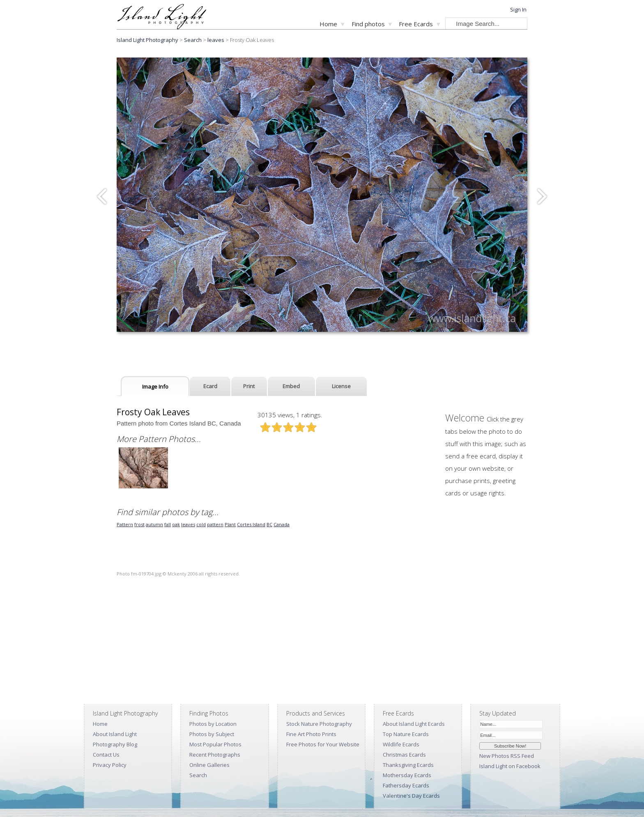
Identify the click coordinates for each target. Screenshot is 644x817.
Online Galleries (209, 765)
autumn (154, 524)
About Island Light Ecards (414, 724)
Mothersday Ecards (407, 775)
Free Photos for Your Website (323, 744)
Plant (230, 524)
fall (168, 524)
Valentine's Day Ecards (411, 796)
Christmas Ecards (404, 755)
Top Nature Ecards (406, 734)
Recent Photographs (215, 755)
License (341, 386)
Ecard (210, 386)
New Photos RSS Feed (507, 756)
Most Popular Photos (215, 744)
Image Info (155, 387)
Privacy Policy (110, 765)
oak (176, 524)
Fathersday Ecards (406, 785)
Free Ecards (416, 24)
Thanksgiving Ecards (408, 765)
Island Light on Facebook (510, 766)
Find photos (368, 24)
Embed (291, 386)
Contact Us (106, 755)
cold (201, 524)
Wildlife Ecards (401, 744)
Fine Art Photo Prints (311, 734)
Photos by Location (213, 724)
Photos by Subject (212, 734)
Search (198, 775)
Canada (282, 524)
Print (249, 386)
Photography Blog (115, 744)
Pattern (125, 524)
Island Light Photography (147, 40)
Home (328, 24)
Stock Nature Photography (319, 724)
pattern (215, 524)
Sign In (518, 9)
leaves (216, 40)
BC (269, 524)
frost (139, 524)
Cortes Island (251, 524)
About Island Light (115, 734)
